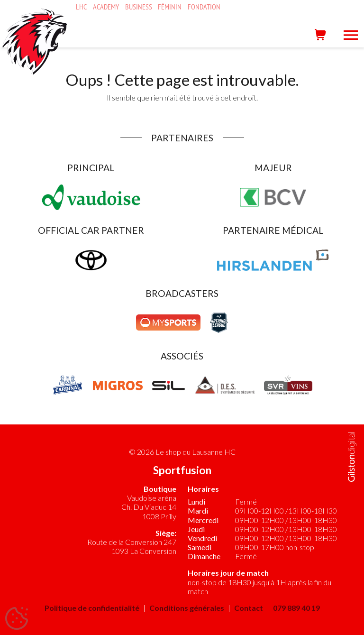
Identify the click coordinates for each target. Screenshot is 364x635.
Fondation (204, 7)
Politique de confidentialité (92, 608)
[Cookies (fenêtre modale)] (17, 619)
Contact (249, 608)
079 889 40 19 (296, 608)
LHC (81, 7)
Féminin (170, 7)
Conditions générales (187, 608)
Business (139, 7)
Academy (106, 7)
